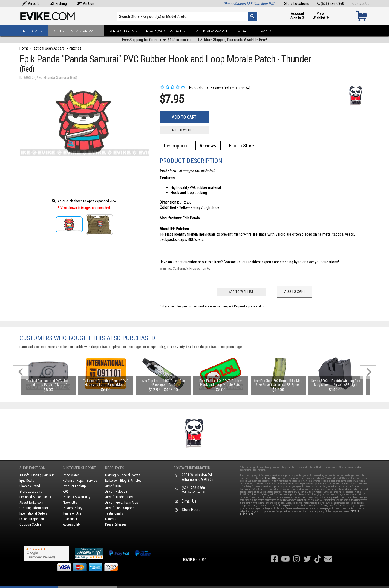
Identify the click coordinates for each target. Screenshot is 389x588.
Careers (111, 519)
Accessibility (72, 524)
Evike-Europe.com (32, 519)
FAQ (65, 491)
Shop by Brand (30, 486)
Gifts (59, 31)
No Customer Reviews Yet (195, 87)
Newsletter (70, 502)
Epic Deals (31, 31)
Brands (266, 31)
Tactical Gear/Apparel (49, 48)
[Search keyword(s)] (187, 16)
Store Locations (297, 4)
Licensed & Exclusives (35, 497)
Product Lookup (74, 486)
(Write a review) (240, 88)
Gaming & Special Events (123, 475)
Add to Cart (184, 117)
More (243, 31)
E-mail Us (189, 501)
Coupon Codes (30, 524)
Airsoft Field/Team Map (122, 502)
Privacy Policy (72, 508)
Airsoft (31, 4)
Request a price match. (250, 306)
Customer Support (79, 468)
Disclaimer (70, 519)
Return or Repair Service (80, 480)
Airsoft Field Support (120, 508)
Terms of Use (72, 513)
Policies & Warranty (76, 497)
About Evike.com (31, 502)
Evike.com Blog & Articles (123, 480)
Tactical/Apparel (211, 31)
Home (24, 48)
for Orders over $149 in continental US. (195, 40)
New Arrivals (84, 31)
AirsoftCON (113, 486)
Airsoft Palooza (116, 491)
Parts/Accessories (165, 31)
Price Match (71, 475)
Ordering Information (34, 508)
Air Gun (86, 4)
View (321, 16)
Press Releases (116, 524)
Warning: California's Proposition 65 (185, 268)
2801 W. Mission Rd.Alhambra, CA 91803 (198, 477)
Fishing (58, 4)
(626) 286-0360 (331, 4)
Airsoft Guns (123, 31)
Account (297, 16)
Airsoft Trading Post (119, 497)
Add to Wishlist (184, 130)
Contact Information (192, 468)
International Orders (33, 513)
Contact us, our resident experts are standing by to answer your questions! (281, 262)
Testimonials (114, 513)
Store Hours (191, 510)
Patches (75, 48)
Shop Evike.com (33, 468)
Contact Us (361, 4)
